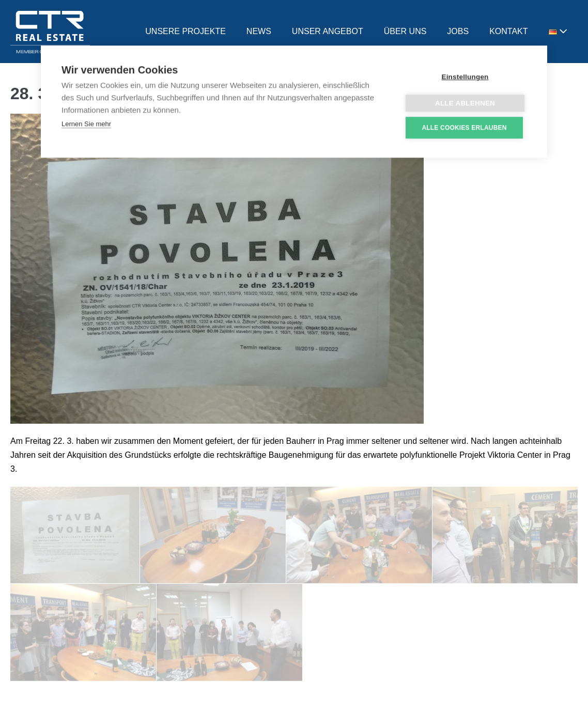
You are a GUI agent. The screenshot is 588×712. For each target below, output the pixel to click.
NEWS (259, 31)
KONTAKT (508, 31)
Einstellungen (465, 78)
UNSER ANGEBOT (328, 31)
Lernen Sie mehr (86, 125)
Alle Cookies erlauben (464, 129)
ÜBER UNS (405, 31)
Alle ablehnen (465, 104)
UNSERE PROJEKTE (185, 31)
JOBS (458, 31)
